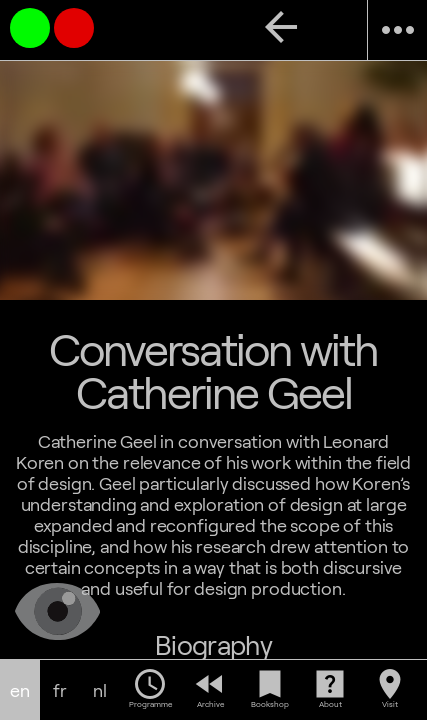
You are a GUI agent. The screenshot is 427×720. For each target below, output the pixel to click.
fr (60, 690)
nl (100, 690)
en (20, 690)
